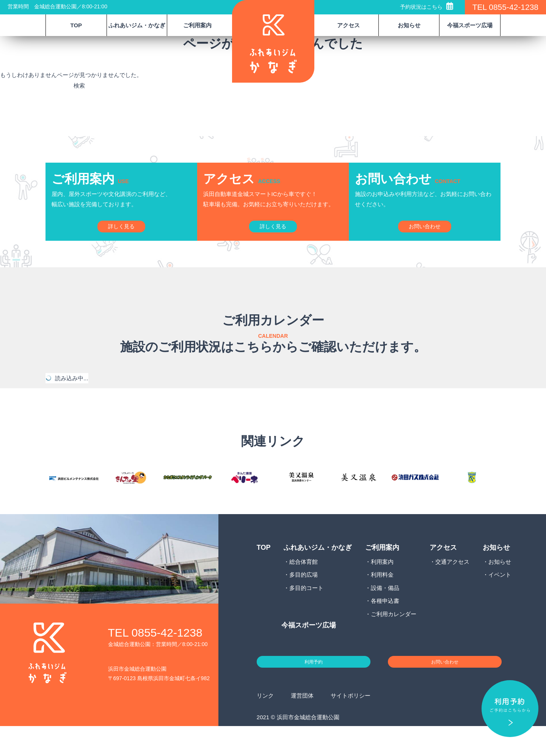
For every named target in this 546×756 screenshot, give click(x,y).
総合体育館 (304, 585)
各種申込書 (385, 625)
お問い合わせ (445, 689)
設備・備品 (385, 611)
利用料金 (382, 598)
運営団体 (302, 725)
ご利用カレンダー (394, 638)
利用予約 (314, 689)
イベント (500, 598)
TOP (76, 25)
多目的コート (306, 611)
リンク (265, 725)
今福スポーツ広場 (470, 25)
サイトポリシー (351, 725)
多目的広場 (304, 598)
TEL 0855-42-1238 (505, 7)
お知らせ (500, 585)
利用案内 (382, 585)
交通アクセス (452, 585)
